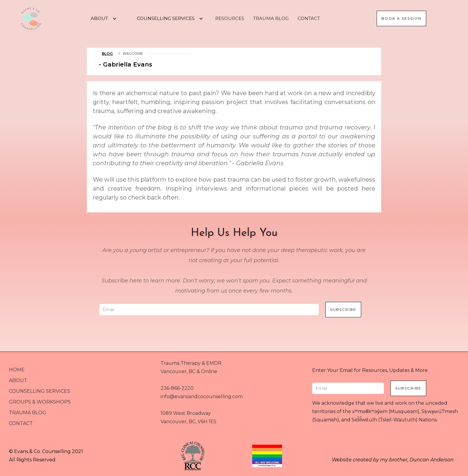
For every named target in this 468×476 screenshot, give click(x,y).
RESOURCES (230, 18)
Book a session (401, 18)
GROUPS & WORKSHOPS (40, 402)
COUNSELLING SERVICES (40, 391)
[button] (101, 18)
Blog (107, 54)
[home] (31, 19)
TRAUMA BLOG (271, 18)
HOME (17, 370)
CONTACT (309, 18)
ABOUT (18, 380)
